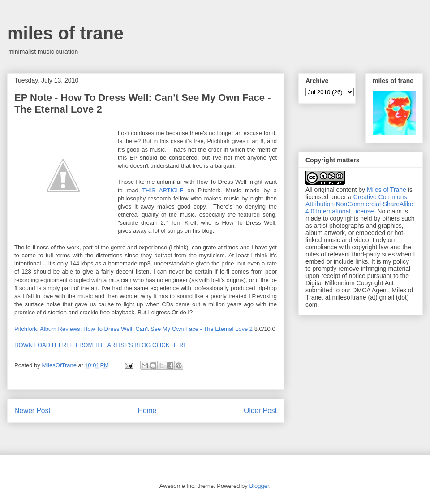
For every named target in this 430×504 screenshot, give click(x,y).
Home (147, 411)
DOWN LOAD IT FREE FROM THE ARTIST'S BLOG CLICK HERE (101, 345)
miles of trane (65, 33)
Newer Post (32, 411)
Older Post (260, 411)
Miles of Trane (387, 190)
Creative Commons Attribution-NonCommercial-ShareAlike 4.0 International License (359, 204)
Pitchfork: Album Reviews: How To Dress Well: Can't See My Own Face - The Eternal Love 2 (133, 329)
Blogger (259, 486)
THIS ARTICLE (165, 190)
